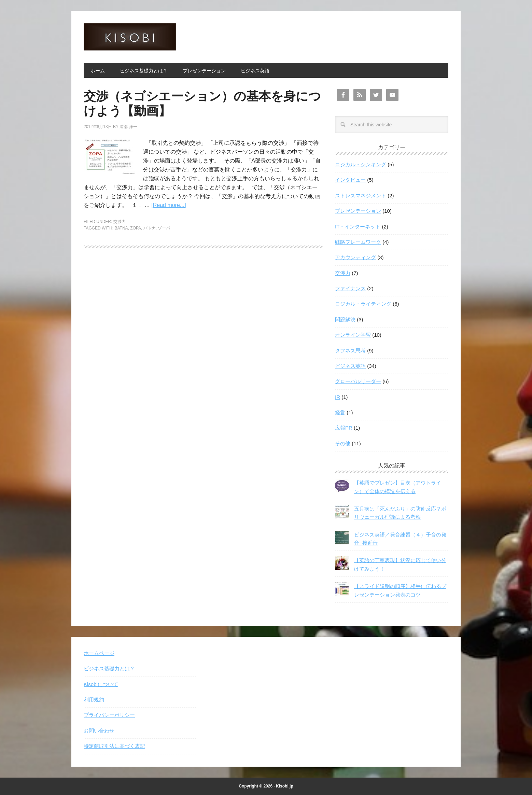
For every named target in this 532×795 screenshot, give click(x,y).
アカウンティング (355, 257)
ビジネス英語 (350, 366)
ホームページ (99, 653)
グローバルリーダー (358, 381)
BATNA (121, 228)
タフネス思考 (350, 351)
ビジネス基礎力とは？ (109, 668)
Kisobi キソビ (130, 37)
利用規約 (94, 700)
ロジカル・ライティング (363, 304)
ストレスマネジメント (361, 196)
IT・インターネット (358, 227)
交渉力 (120, 222)
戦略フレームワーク (358, 242)
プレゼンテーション (358, 211)
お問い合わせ (99, 731)
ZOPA (136, 228)
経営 (340, 412)
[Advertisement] (203, 312)
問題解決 (345, 319)
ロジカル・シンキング (361, 164)
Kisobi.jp (285, 786)
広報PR (344, 428)
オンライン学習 (353, 335)
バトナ (150, 228)
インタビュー (350, 180)
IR (338, 397)
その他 (343, 443)
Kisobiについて (101, 684)
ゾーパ (164, 228)
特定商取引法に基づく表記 (114, 746)
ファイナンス (350, 288)
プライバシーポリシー (109, 715)
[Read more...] (169, 205)
